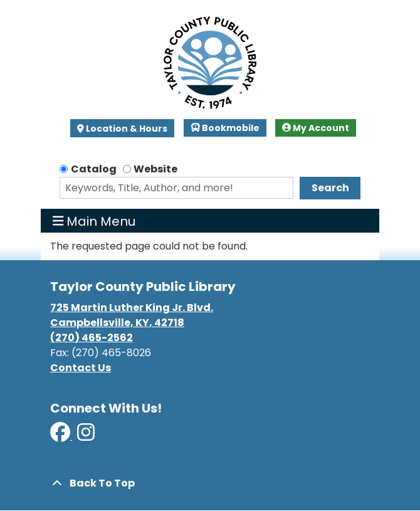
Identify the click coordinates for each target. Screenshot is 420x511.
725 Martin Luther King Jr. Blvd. (132, 308)
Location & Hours (126, 129)
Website (155, 169)
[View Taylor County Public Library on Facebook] (61, 436)
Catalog (94, 169)
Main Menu (94, 221)
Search (330, 188)
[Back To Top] (210, 483)
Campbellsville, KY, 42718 (117, 323)
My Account (316, 128)
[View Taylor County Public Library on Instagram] (86, 436)
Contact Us (81, 368)
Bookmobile (225, 128)
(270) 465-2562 (92, 338)
